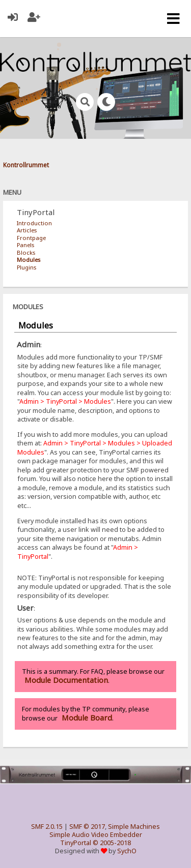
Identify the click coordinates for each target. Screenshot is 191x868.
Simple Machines (134, 827)
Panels (25, 245)
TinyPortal (76, 843)
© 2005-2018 (112, 843)
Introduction (34, 223)
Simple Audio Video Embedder (96, 835)
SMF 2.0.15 (47, 827)
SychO (127, 851)
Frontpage (31, 238)
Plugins (26, 267)
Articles (27, 230)
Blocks (26, 252)
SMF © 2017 (87, 827)
